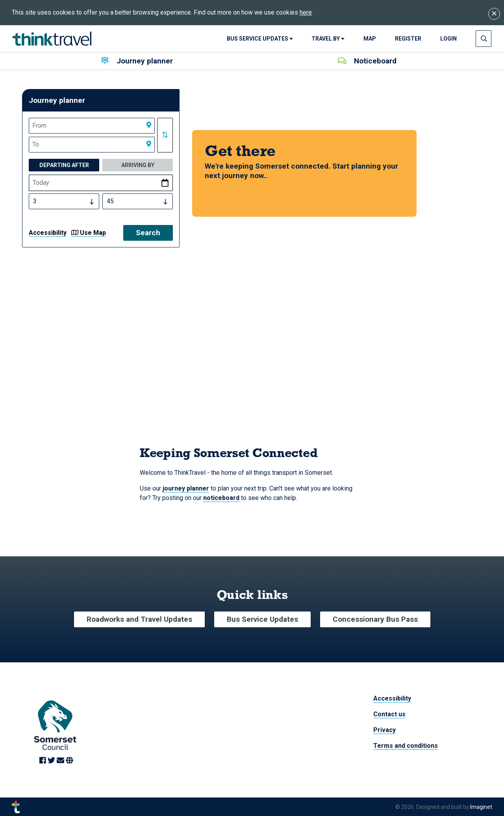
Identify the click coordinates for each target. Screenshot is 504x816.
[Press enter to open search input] (484, 39)
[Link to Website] (69, 761)
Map (370, 39)
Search (148, 233)
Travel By (328, 39)
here (306, 12)
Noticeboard (367, 61)
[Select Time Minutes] (138, 201)
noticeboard (221, 498)
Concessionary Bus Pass (375, 619)
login (448, 39)
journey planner (186, 488)
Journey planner (137, 61)
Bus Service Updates (260, 39)
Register (408, 39)
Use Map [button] (89, 233)
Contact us (389, 714)
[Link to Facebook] (44, 761)
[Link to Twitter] (52, 761)
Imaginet (481, 807)
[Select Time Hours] (64, 201)
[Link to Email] (61, 761)
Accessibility (48, 233)
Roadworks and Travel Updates (139, 619)
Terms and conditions (406, 745)
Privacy (384, 730)
